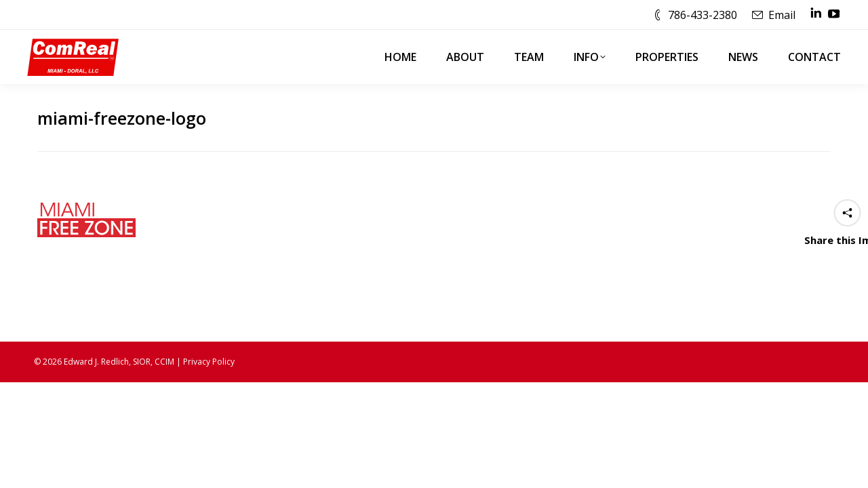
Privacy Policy (209, 362)
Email (782, 15)
